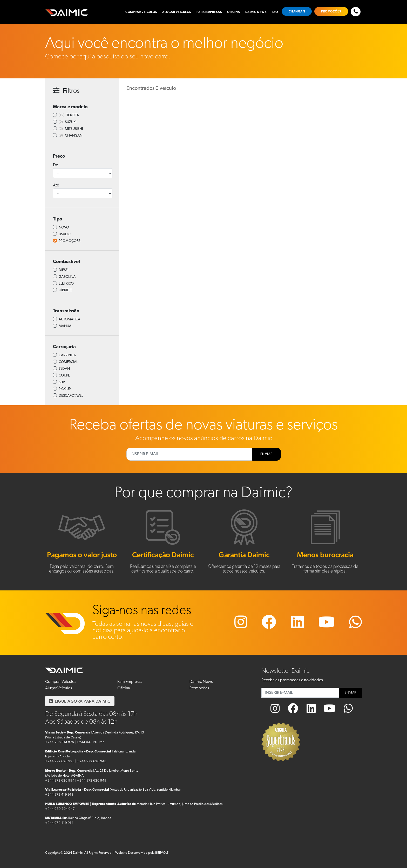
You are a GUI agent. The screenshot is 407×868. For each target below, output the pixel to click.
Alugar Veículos (177, 12)
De (55, 165)
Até (56, 185)
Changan (297, 12)
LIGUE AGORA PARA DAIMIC (80, 701)
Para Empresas (209, 12)
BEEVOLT (162, 853)
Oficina (234, 12)
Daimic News (256, 12)
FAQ (275, 12)
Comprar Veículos (141, 12)
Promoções (331, 12)
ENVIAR (267, 454)
